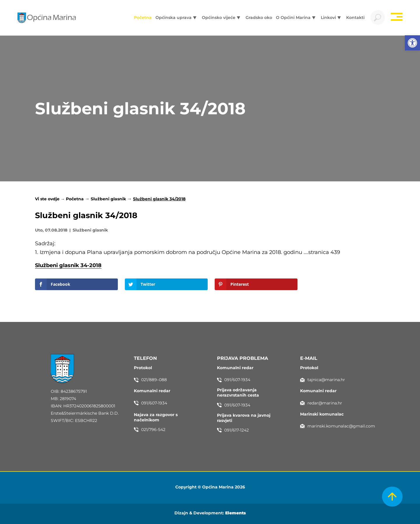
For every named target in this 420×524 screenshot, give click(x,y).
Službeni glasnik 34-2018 (68, 265)
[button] (412, 43)
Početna (75, 199)
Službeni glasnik (108, 199)
